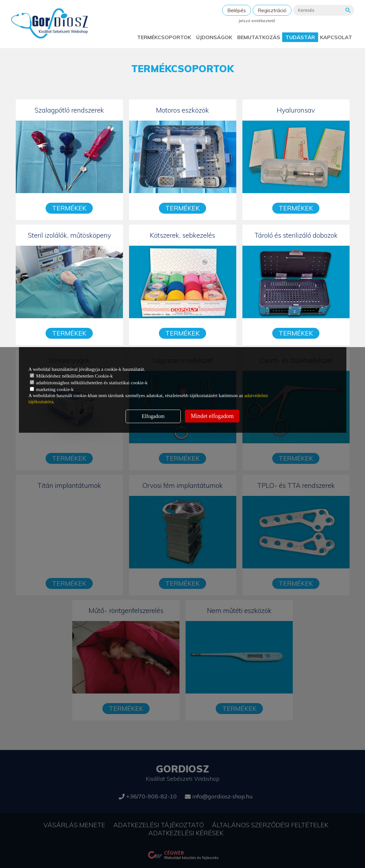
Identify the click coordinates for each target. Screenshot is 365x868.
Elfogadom (153, 416)
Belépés (237, 10)
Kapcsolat (336, 37)
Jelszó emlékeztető (257, 21)
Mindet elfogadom (212, 416)
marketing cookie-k (52, 389)
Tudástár (300, 37)
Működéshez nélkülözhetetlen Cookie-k (71, 376)
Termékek (69, 208)
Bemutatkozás (259, 37)
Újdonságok (214, 37)
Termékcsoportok (164, 37)
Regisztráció (272, 10)
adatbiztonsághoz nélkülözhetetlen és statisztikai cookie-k (89, 383)
